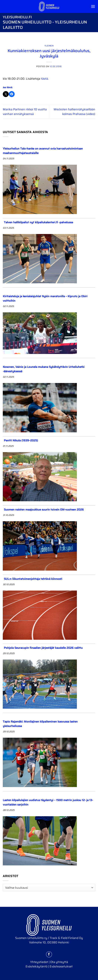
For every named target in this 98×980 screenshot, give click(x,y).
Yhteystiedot (39, 962)
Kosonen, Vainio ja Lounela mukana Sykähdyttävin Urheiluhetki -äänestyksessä (44, 369)
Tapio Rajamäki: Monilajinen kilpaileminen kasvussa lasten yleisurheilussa (40, 724)
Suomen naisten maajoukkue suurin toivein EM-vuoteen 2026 (44, 510)
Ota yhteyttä (59, 962)
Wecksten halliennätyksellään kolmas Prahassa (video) (74, 112)
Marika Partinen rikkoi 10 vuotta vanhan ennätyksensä (25, 112)
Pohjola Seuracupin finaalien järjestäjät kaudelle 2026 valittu (43, 648)
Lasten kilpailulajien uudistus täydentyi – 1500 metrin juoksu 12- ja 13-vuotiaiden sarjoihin (48, 802)
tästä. (45, 79)
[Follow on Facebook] (49, 954)
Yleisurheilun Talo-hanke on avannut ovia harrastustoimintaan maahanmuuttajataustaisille (43, 151)
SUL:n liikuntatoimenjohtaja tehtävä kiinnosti (33, 579)
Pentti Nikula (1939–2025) (21, 440)
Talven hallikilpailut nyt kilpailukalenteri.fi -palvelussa (38, 222)
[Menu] (93, 6)
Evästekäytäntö (36, 966)
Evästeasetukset (61, 966)
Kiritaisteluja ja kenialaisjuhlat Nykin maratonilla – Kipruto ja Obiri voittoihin (45, 299)
